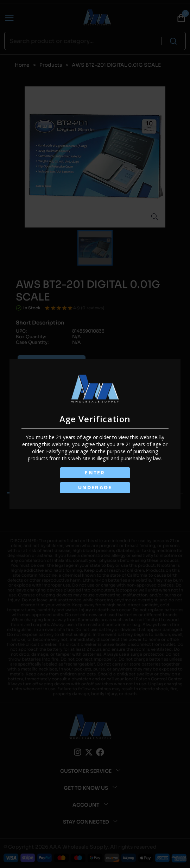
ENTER (95, 473)
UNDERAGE (95, 488)
